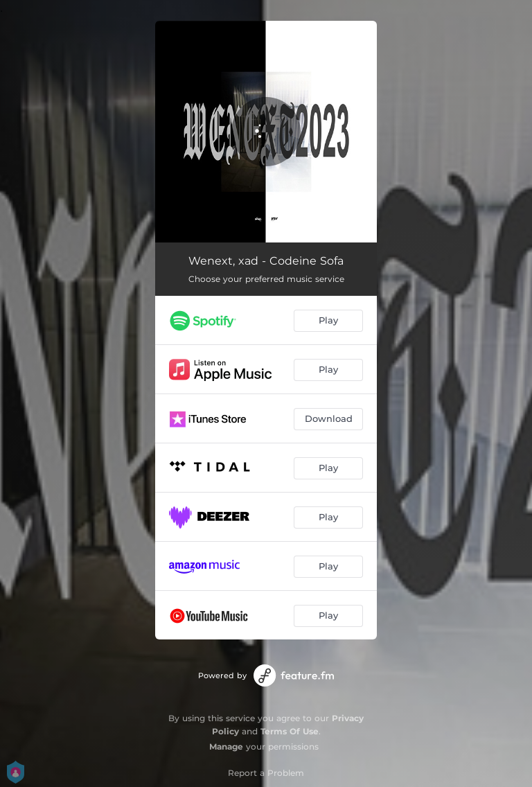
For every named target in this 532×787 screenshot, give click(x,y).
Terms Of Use (290, 731)
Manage (226, 746)
